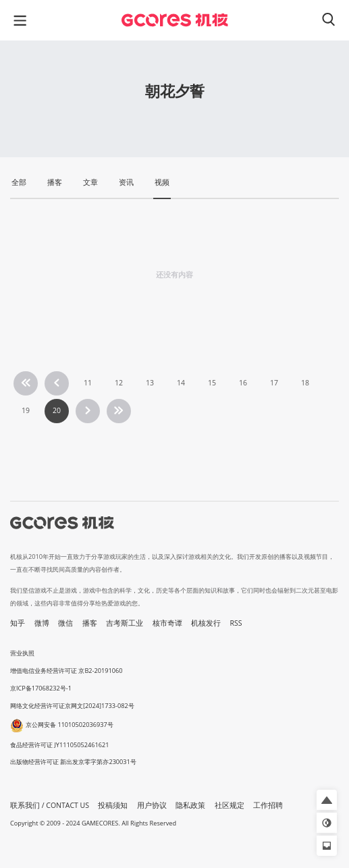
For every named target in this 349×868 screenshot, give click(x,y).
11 (88, 383)
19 (26, 410)
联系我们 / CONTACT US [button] (50, 805)
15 (212, 383)
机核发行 (206, 623)
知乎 (18, 623)
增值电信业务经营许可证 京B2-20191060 (66, 671)
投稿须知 (113, 805)
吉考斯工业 (125, 623)
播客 (90, 623)
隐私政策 (190, 805)
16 (243, 383)
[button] (327, 800)
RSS (236, 623)
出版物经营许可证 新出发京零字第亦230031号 (73, 762)
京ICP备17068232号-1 (41, 688)
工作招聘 (268, 805)
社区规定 (230, 805)
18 (305, 383)
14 (181, 383)
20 (57, 410)
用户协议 (152, 805)
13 (150, 383)
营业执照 (22, 653)
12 (119, 383)
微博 (42, 623)
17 (274, 383)
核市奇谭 (167, 623)
